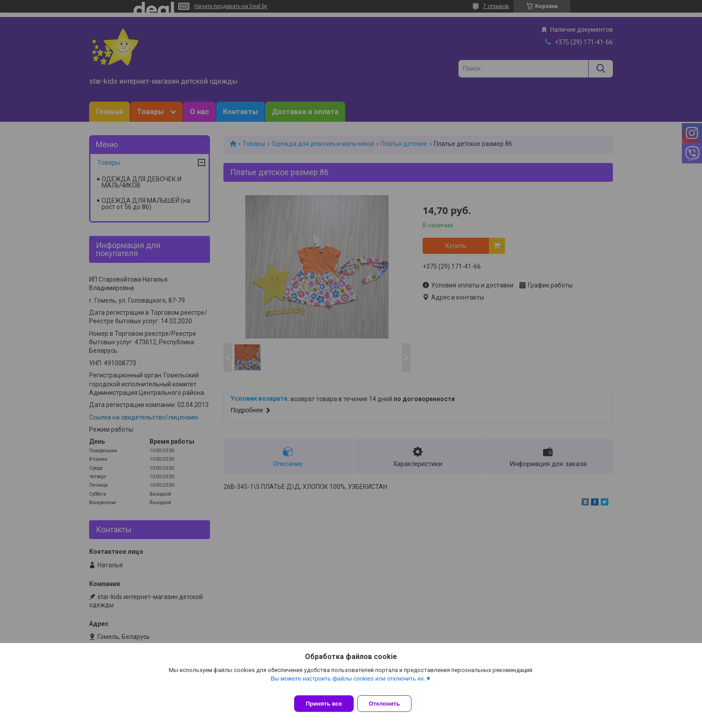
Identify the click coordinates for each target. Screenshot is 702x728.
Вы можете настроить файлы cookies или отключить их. (348, 684)
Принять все (324, 704)
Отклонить (390, 704)
